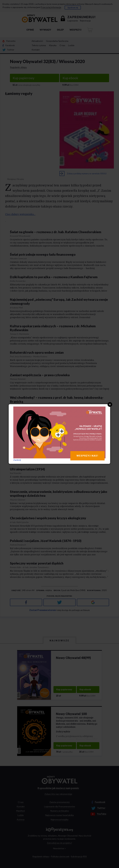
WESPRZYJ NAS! (87, 456)
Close (110, 404)
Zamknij (17, 460)
